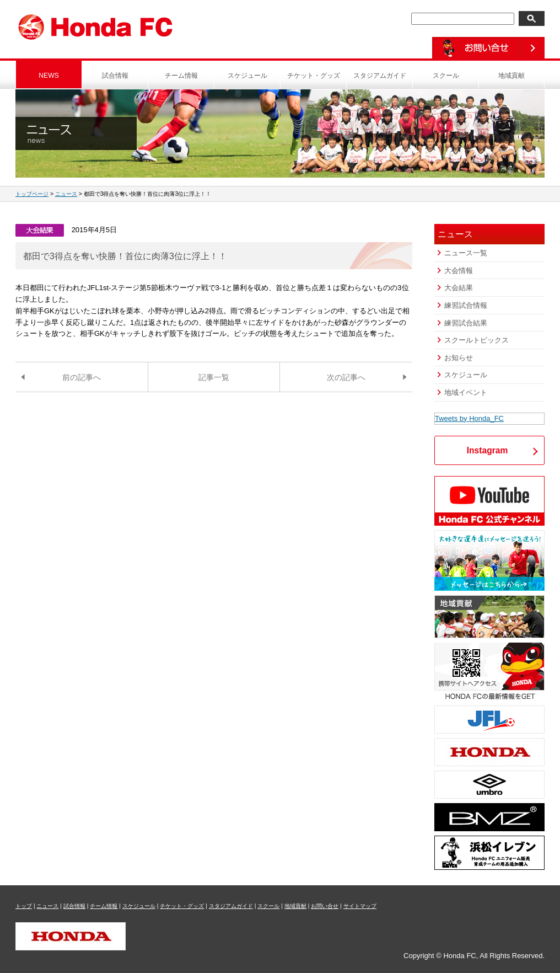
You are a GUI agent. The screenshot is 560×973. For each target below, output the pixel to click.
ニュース (66, 194)
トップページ (32, 194)
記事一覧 (214, 377)
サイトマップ (360, 906)
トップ (24, 906)
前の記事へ (82, 377)
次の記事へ (346, 377)
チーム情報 (181, 76)
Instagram (488, 450)
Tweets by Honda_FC (469, 418)
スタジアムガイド (380, 76)
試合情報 (115, 76)
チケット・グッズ (314, 76)
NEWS (49, 76)
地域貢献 (511, 76)
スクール (446, 76)
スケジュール (247, 76)
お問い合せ (325, 906)
